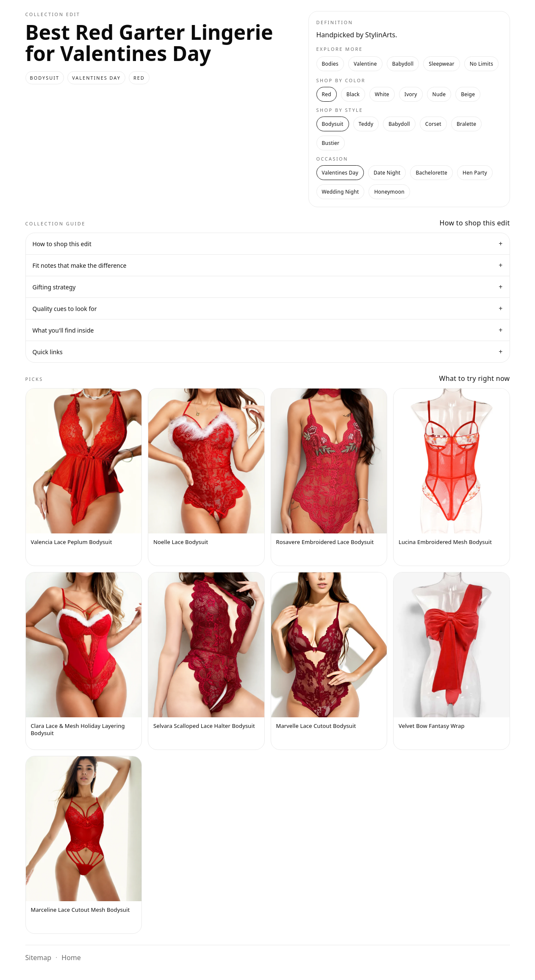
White (382, 94)
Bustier (331, 143)
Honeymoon (389, 192)
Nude (439, 94)
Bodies (330, 64)
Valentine (365, 64)
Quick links (268, 352)
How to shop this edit (268, 244)
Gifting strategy (268, 287)
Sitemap (39, 958)
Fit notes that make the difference (268, 265)
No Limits (481, 64)
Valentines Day (340, 173)
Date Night (387, 173)
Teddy (366, 124)
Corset (433, 124)
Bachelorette (431, 173)
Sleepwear (441, 64)
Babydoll (403, 64)
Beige (468, 94)
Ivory (411, 94)
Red (327, 94)
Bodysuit (333, 124)
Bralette (466, 124)
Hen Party (475, 173)
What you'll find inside (268, 330)
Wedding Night (341, 192)
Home (71, 958)
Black (353, 94)
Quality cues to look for (268, 308)
